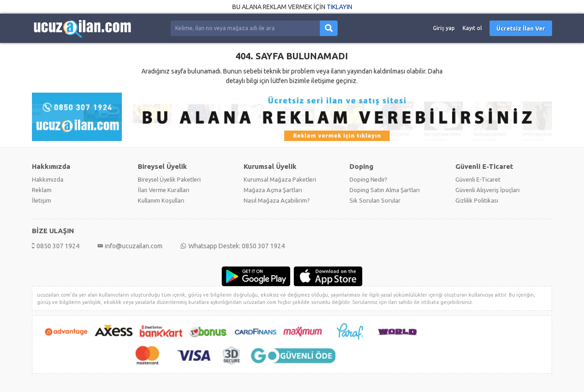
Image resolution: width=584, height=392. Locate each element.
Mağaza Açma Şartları (273, 190)
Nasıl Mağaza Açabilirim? (277, 200)
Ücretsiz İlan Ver (521, 28)
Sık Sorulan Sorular (375, 200)
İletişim (42, 200)
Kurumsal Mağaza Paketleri (280, 179)
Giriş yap (444, 28)
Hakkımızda (48, 179)
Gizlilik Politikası (477, 200)
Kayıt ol (472, 28)
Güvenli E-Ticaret (478, 179)
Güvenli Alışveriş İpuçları (488, 190)
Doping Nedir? (368, 179)
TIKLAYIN (339, 7)
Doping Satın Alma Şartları (385, 190)
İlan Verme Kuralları (164, 190)
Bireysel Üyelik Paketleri (169, 179)
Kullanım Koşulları (161, 200)
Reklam (42, 190)
